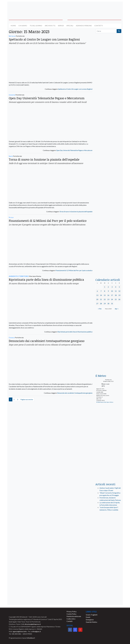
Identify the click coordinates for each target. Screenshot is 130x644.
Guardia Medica (91, 622)
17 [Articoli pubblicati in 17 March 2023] (112, 295)
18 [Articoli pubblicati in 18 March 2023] (116, 295)
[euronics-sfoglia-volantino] (108, 126)
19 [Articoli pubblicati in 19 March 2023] (119, 295)
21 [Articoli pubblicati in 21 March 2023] (101, 299)
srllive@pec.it (36, 631)
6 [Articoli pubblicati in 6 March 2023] (97, 291)
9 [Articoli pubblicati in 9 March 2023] (108, 291)
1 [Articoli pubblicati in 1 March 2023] (105, 287)
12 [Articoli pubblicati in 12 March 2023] (119, 291)
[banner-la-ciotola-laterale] (108, 196)
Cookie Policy (71, 614)
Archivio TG (50, 26)
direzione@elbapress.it (33, 624)
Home (13, 26)
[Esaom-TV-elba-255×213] (108, 363)
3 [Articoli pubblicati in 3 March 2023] (112, 287)
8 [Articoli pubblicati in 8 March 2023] (105, 291)
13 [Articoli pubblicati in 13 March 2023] (97, 295)
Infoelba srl (31, 638)
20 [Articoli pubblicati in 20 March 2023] (97, 299)
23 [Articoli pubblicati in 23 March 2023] (108, 299)
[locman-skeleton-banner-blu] (108, 242)
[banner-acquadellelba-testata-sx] (22, 8)
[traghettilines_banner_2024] (108, 83)
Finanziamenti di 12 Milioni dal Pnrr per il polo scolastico (48, 221)
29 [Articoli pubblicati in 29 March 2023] (105, 303)
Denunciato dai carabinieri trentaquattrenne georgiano (47, 341)
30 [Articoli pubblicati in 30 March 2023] (108, 303)
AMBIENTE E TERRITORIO (19, 276)
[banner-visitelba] (108, 538)
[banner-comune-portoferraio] (108, 591)
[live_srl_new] (108, 523)
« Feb (100, 309)
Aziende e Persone (84, 26)
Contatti (99, 26)
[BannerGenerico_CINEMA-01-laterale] (108, 149)
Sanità (11, 156)
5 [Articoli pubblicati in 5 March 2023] (119, 287)
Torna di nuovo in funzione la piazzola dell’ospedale (44, 159)
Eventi (88, 617)
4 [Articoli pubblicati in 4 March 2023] (116, 287)
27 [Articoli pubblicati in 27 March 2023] (97, 303)
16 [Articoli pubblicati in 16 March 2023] (108, 295)
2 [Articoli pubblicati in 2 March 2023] (108, 287)
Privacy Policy (72, 611)
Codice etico (71, 619)
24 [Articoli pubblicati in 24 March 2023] (112, 299)
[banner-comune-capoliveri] (108, 582)
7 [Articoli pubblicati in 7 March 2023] (101, 291)
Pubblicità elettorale (74, 616)
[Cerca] (106, 31)
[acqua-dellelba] (108, 267)
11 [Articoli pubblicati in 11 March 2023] (116, 291)
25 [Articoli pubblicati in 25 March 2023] (116, 299)
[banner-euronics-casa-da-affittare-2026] (108, 332)
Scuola (11, 217)
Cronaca (12, 337)
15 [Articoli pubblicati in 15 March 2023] (105, 295)
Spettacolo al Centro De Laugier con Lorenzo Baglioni (44, 39)
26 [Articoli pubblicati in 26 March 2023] (119, 299)
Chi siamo (23, 26)
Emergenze (90, 620)
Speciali (70, 26)
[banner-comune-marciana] (108, 600)
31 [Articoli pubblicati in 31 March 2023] (112, 303)
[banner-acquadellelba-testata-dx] (108, 8)
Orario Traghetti (92, 615)
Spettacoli (12, 36)
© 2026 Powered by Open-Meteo (105, 402)
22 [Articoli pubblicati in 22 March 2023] (105, 299)
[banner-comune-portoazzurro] (108, 574)
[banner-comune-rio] (108, 556)
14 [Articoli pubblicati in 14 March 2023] (101, 295)
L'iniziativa (12, 95)
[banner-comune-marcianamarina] (108, 547)
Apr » (117, 309)
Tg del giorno (36, 26)
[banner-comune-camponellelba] (108, 565)
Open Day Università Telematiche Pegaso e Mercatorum (47, 98)
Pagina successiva (27, 399)
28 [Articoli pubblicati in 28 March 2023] (101, 303)
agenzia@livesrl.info (20, 631)
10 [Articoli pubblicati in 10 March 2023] (112, 291)
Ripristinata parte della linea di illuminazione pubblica (46, 280)
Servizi (61, 26)
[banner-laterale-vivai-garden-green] (108, 440)
